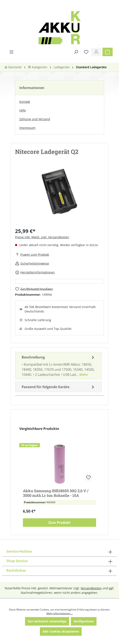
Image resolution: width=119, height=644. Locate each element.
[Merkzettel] (86, 52)
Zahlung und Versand (35, 119)
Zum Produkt (59, 523)
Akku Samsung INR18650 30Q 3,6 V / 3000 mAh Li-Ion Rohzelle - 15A (56, 493)
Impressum (27, 128)
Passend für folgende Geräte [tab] (58, 387)
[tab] (58, 366)
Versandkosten (91, 588)
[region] (59, 196)
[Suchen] (76, 52)
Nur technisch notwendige (47, 621)
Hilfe (23, 110)
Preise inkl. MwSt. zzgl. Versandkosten (42, 237)
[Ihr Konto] (96, 52)
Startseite (13, 67)
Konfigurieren (84, 621)
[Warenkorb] (108, 52)
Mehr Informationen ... (60, 613)
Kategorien (38, 67)
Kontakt (25, 102)
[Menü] (11, 52)
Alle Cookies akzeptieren (61, 631)
